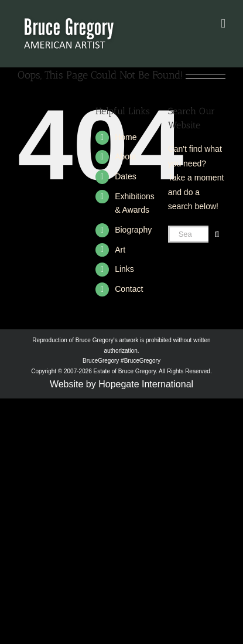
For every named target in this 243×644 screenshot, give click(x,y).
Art (120, 250)
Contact (129, 289)
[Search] (217, 234)
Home (126, 137)
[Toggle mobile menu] (223, 24)
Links (124, 269)
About (126, 156)
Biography (133, 230)
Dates (126, 176)
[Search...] (188, 234)
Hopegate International (146, 384)
